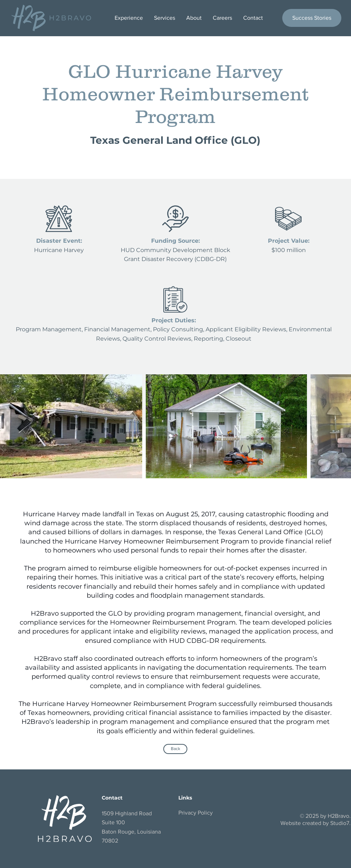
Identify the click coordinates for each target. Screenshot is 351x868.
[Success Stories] (312, 18)
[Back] (175, 749)
